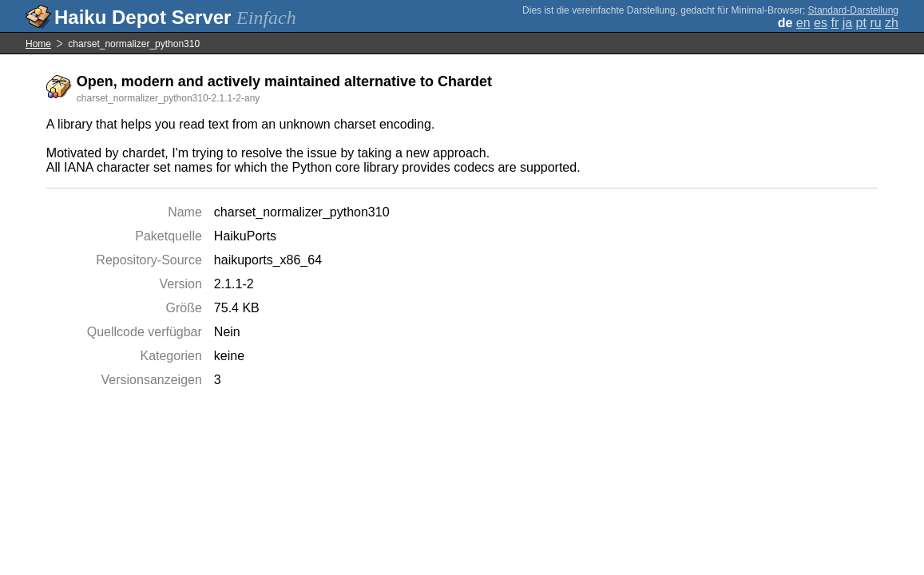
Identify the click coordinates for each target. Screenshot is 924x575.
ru (875, 23)
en (803, 23)
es (821, 23)
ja (847, 23)
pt (861, 23)
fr (835, 23)
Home (38, 44)
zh (892, 23)
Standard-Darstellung (853, 10)
